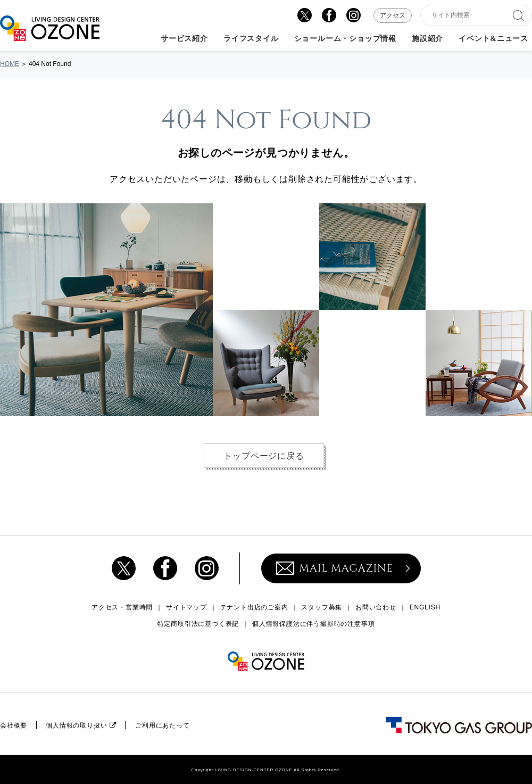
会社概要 (14, 725)
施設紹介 (427, 39)
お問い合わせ (376, 607)
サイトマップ (186, 607)
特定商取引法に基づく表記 (198, 624)
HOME (10, 64)
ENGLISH (425, 607)
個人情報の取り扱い (76, 725)
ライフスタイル (251, 39)
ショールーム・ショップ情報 (345, 39)
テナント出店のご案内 (254, 607)
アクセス (393, 15)
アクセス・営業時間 (122, 607)
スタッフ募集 (322, 607)
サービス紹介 (184, 39)
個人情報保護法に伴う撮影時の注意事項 (313, 624)
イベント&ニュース (493, 39)
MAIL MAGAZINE (335, 568)
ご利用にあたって (162, 725)
